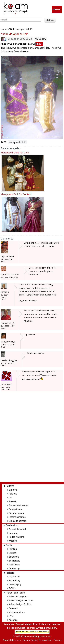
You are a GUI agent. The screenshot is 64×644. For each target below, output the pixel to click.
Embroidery (14, 561)
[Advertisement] (34, 438)
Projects (10, 573)
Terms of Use (45, 640)
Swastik (13, 501)
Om (10, 498)
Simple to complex (18, 521)
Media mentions (17, 612)
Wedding (13, 541)
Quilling (12, 553)
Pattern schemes (17, 517)
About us (13, 620)
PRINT (39, 44)
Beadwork (14, 557)
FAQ (11, 616)
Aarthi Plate (14, 565)
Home (4, 29)
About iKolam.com (12, 640)
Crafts (9, 545)
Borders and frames (19, 505)
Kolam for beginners (19, 597)
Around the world (17, 529)
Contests (13, 608)
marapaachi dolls (18, 142)
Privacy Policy (30, 640)
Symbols (13, 490)
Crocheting (14, 568)
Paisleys (13, 494)
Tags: (4, 142)
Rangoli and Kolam (15, 593)
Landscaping (15, 585)
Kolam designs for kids (20, 604)
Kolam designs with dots (21, 600)
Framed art (14, 577)
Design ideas (15, 509)
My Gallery (40, 39)
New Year (13, 533)
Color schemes (16, 513)
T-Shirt (12, 588)
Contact (58, 640)
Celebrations (12, 525)
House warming (16, 537)
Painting (13, 549)
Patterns (10, 486)
